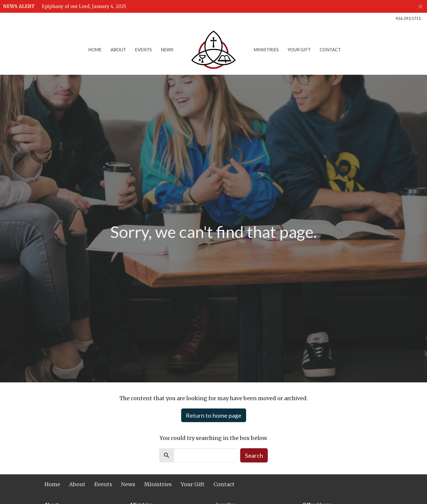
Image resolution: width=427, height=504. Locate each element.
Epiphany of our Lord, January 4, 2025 (84, 6)
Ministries (266, 50)
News (167, 50)
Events (143, 50)
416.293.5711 (408, 18)
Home (95, 50)
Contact (330, 50)
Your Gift (299, 50)
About (118, 50)
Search (254, 455)
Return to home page (214, 415)
